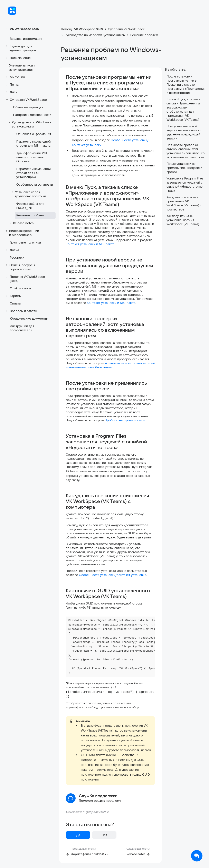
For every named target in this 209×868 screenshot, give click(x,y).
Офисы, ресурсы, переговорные (20, 267)
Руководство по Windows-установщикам (30, 124)
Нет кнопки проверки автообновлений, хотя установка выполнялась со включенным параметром (186, 151)
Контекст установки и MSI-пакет (90, 244)
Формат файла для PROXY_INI (30, 206)
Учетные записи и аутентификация (20, 67)
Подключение (18, 58)
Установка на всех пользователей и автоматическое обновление (110, 365)
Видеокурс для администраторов (21, 48)
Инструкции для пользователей (22, 328)
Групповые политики (23, 242)
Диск (11, 92)
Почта (12, 85)
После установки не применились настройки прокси (184, 168)
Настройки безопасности (32, 115)
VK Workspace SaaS (22, 29)
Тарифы (13, 296)
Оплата (13, 303)
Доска (12, 250)
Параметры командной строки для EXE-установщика (34, 173)
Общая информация (28, 107)
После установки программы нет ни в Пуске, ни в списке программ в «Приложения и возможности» (186, 85)
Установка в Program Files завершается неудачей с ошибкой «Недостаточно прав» (185, 184)
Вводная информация (26, 39)
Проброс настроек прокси (125, 420)
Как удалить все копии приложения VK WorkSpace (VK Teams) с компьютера (184, 203)
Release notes (21, 223)
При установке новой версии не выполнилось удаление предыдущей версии (184, 132)
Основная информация (34, 134)
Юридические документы (27, 319)
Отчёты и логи (20, 288)
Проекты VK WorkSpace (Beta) (25, 279)
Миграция (15, 77)
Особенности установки (35, 184)
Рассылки (15, 258)
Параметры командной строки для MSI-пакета (34, 143)
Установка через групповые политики (29, 194)
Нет (104, 835)
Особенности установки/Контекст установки (113, 575)
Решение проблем (30, 215)
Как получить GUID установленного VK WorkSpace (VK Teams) (183, 220)
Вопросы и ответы (21, 311)
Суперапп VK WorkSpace (26, 100)
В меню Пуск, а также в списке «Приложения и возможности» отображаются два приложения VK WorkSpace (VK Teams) (183, 109)
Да (78, 835)
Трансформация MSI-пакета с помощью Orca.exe (32, 157)
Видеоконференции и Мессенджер (22, 233)
